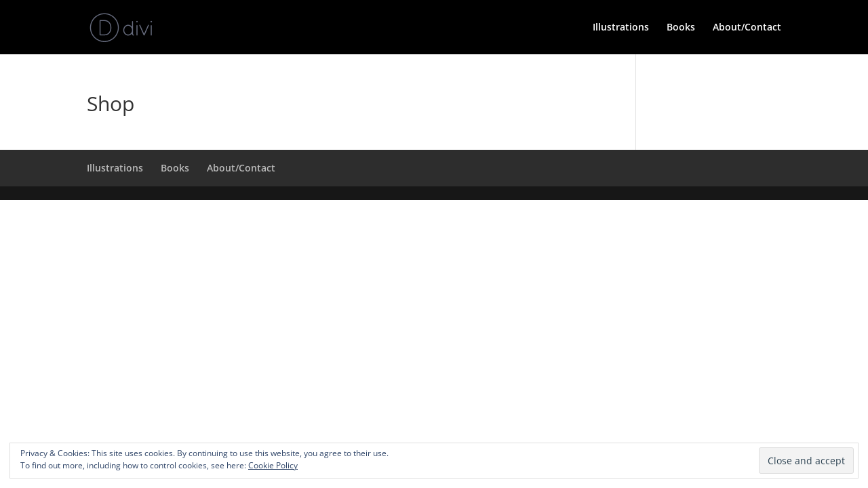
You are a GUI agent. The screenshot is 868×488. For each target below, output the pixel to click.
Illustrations (621, 28)
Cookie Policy (273, 465)
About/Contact (747, 28)
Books (681, 28)
